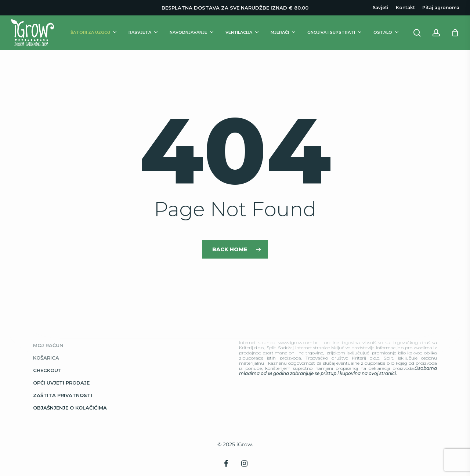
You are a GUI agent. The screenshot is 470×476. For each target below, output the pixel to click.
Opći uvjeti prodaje (61, 383)
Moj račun (48, 345)
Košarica (46, 358)
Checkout (47, 370)
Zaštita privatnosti (63, 395)
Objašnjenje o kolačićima (70, 408)
